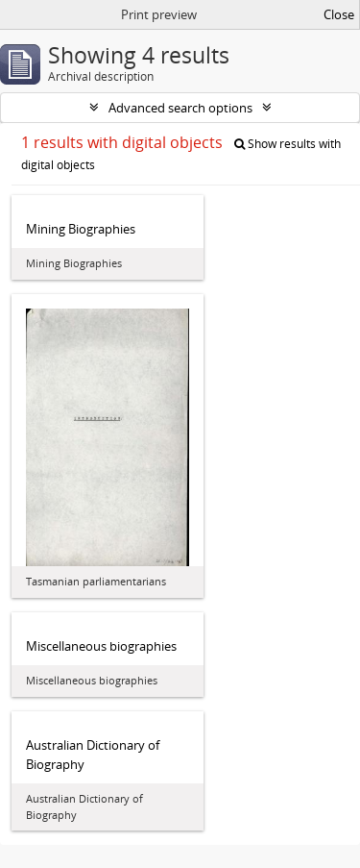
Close (339, 14)
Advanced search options (180, 108)
